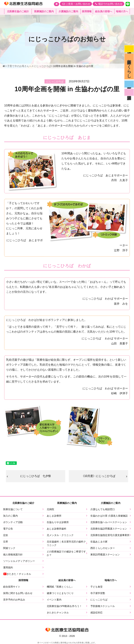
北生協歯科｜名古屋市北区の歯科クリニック (66, 543)
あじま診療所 (54, 516)
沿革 (6, 542)
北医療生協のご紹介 (18, 11)
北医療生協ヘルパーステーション (109, 522)
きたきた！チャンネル (17, 574)
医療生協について (13, 509)
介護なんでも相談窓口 (103, 509)
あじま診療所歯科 (57, 529)
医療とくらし (129, 66)
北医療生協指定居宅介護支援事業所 (110, 535)
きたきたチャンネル (58, 613)
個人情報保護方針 (13, 555)
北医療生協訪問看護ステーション (109, 529)
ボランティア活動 (13, 522)
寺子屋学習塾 (98, 593)
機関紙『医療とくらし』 (60, 587)
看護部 (129, 92)
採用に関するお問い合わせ (18, 593)
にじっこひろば (99, 600)
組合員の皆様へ (104, 11)
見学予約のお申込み (14, 600)
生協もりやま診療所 (58, 522)
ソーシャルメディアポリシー (19, 561)
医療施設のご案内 (44, 11)
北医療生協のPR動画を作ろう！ (64, 606)
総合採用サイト (12, 587)
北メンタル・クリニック (60, 535)
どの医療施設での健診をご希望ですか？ (66, 553)
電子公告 (8, 529)
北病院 (50, 509)
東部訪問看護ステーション (105, 555)
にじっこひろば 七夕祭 (36, 476)
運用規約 (8, 567)
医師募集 (129, 84)
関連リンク (9, 548)
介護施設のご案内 (68, 11)
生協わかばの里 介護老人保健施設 (109, 516)
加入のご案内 (10, 516)
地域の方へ (122, 11)
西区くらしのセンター (103, 548)
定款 (6, 535)
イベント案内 (54, 600)
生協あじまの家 (99, 542)
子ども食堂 (96, 587)
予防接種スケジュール (103, 606)
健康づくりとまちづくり (60, 593)
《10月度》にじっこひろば (98, 476)
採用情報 (87, 11)
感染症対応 (129, 49)
